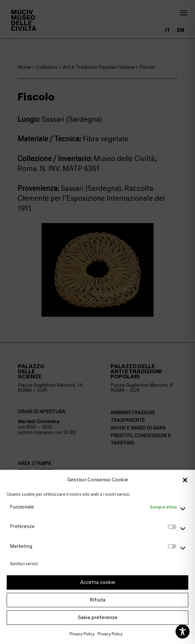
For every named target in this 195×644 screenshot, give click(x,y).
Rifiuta (97, 600)
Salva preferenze (97, 617)
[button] (185, 480)
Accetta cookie (98, 582)
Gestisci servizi (24, 564)
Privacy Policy (82, 634)
